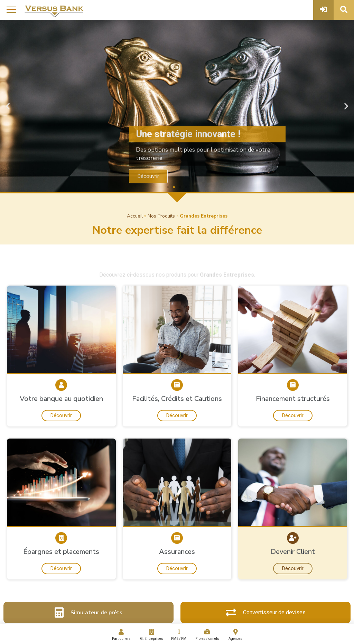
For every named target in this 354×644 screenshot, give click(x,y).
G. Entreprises (151, 635)
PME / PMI (179, 635)
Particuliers (121, 635)
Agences (236, 635)
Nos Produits (161, 216)
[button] (168, 187)
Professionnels (207, 635)
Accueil (135, 216)
